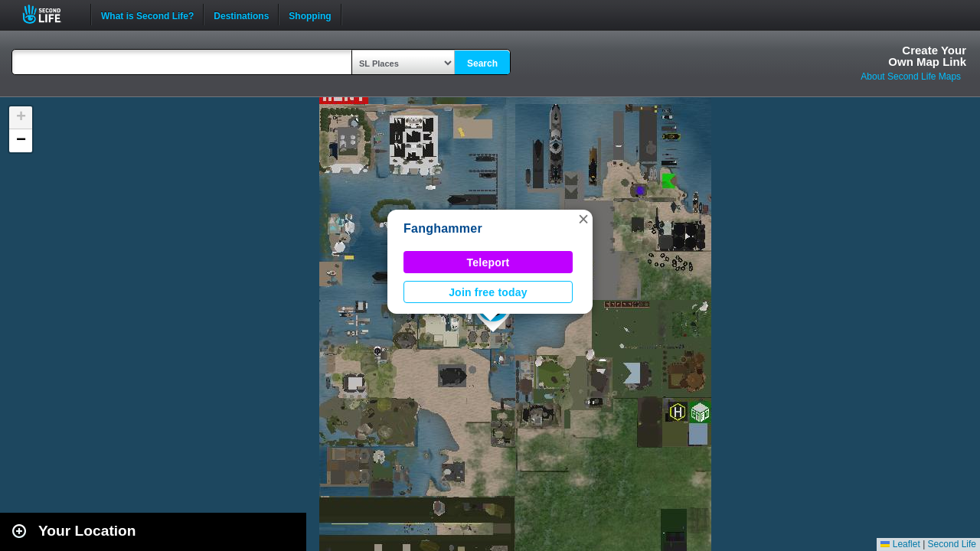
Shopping (310, 15)
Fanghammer (443, 228)
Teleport (488, 262)
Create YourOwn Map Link (927, 56)
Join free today (488, 292)
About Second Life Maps (911, 77)
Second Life (50, 14)
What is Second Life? (147, 15)
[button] (583, 219)
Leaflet (900, 544)
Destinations (241, 15)
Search (482, 64)
